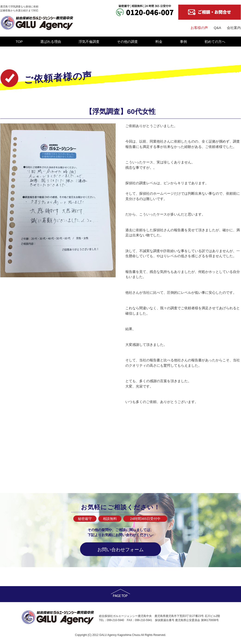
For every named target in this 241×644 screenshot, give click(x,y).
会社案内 (234, 28)
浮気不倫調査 (89, 42)
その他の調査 (127, 42)
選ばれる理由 (51, 42)
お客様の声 (199, 28)
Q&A (217, 28)
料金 (159, 42)
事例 (183, 42)
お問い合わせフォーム (120, 550)
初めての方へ (215, 42)
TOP (19, 42)
